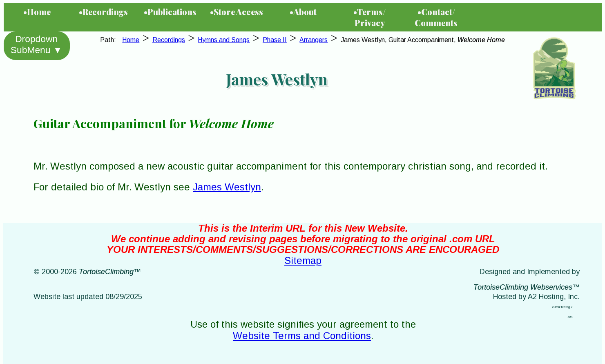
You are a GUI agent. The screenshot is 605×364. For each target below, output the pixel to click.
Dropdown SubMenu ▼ (36, 44)
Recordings (169, 40)
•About (303, 12)
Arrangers (314, 40)
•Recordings (103, 12)
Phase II (275, 40)
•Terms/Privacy (369, 17)
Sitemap (303, 260)
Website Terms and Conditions (302, 336)
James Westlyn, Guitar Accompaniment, (423, 40)
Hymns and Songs (224, 40)
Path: (110, 40)
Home (131, 40)
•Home (37, 12)
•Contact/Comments (436, 17)
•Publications (170, 12)
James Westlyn (227, 187)
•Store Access (237, 12)
